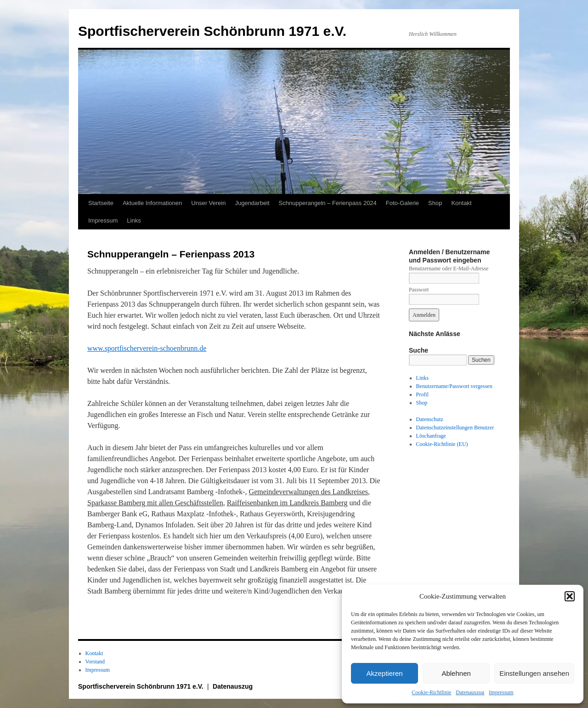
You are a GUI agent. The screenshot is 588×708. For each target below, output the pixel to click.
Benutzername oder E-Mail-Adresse (449, 268)
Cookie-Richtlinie (431, 692)
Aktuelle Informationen (152, 203)
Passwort (419, 290)
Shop (435, 203)
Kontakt (461, 203)
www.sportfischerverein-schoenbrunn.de (147, 348)
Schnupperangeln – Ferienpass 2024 (328, 203)
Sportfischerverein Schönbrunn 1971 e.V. (212, 31)
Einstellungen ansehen (534, 673)
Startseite (101, 203)
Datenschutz (430, 419)
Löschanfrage (431, 436)
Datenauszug (470, 692)
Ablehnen (456, 673)
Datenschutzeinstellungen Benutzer (455, 428)
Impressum (501, 692)
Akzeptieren (384, 673)
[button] (570, 596)
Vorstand (95, 662)
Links (134, 220)
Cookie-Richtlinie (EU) (442, 444)
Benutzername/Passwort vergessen (454, 386)
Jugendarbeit (252, 203)
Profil (422, 394)
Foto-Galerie (402, 203)
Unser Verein (208, 203)
